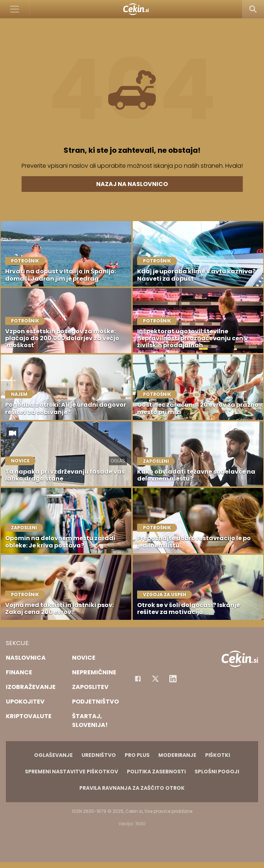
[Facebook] (138, 679)
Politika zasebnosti (156, 772)
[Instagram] (173, 679)
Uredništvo (99, 755)
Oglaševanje (53, 755)
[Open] (15, 9)
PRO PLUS (137, 755)
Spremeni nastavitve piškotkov (71, 772)
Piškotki (218, 755)
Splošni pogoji (217, 772)
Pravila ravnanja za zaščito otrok (132, 788)
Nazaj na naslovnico (132, 184)
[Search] (253, 9)
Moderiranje (177, 755)
